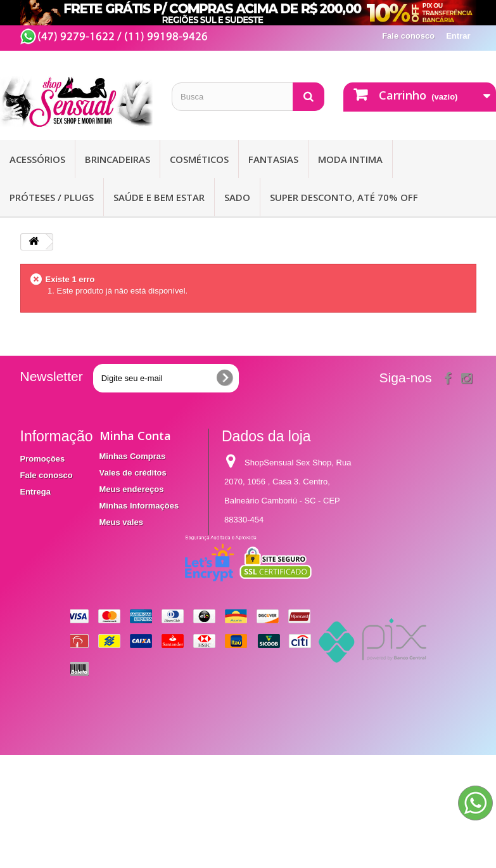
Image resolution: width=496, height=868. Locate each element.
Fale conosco (408, 36)
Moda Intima (350, 159)
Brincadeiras (118, 159)
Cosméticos (199, 159)
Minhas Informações (139, 506)
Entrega (35, 492)
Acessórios (37, 159)
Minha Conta (135, 436)
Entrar (458, 36)
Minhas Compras (133, 456)
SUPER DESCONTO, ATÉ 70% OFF (344, 197)
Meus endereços (132, 489)
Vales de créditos (133, 473)
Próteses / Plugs (52, 197)
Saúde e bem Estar (159, 197)
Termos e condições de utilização (47, 520)
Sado (237, 197)
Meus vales (121, 522)
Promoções (43, 459)
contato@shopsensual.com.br (279, 606)
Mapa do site (45, 547)
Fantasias (273, 159)
